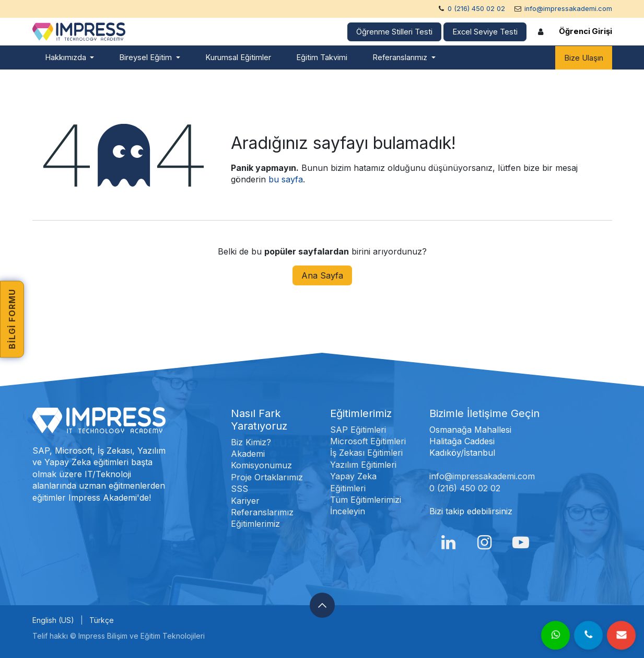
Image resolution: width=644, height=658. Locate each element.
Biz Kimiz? (251, 442)
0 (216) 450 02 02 (476, 9)
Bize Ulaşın (584, 58)
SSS (239, 489)
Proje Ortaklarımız (267, 477)
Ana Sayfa (322, 275)
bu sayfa (286, 179)
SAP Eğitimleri (358, 430)
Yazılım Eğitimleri (363, 465)
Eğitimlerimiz (255, 524)
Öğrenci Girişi (586, 31)
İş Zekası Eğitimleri (366, 453)
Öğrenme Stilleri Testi (394, 32)
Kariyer (245, 501)
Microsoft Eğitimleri (368, 441)
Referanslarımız (262, 512)
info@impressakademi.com (568, 9)
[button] (322, 605)
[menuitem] (70, 58)
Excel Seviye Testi (485, 32)
